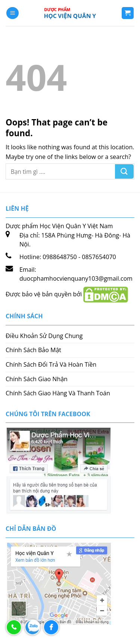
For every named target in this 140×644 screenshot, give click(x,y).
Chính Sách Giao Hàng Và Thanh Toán (58, 393)
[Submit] (124, 171)
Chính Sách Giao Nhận (37, 379)
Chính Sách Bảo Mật (33, 350)
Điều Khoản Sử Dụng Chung (44, 336)
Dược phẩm (23, 226)
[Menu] (13, 13)
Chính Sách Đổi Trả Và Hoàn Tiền (51, 364)
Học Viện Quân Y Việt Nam (76, 226)
